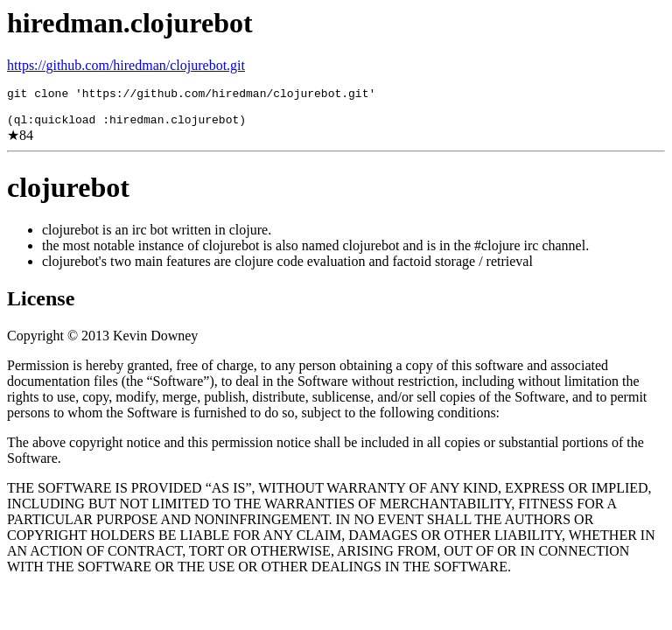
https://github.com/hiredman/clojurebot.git (126, 65)
